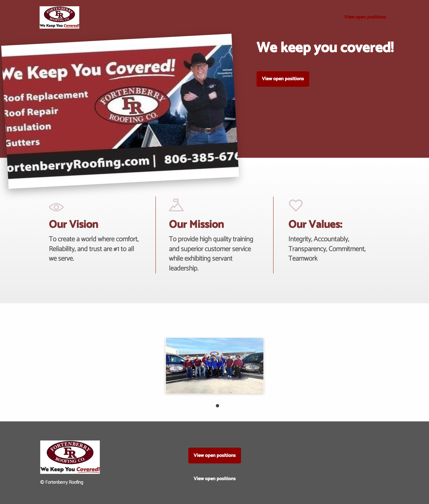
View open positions (365, 17)
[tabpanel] (214, 365)
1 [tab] (214, 403)
